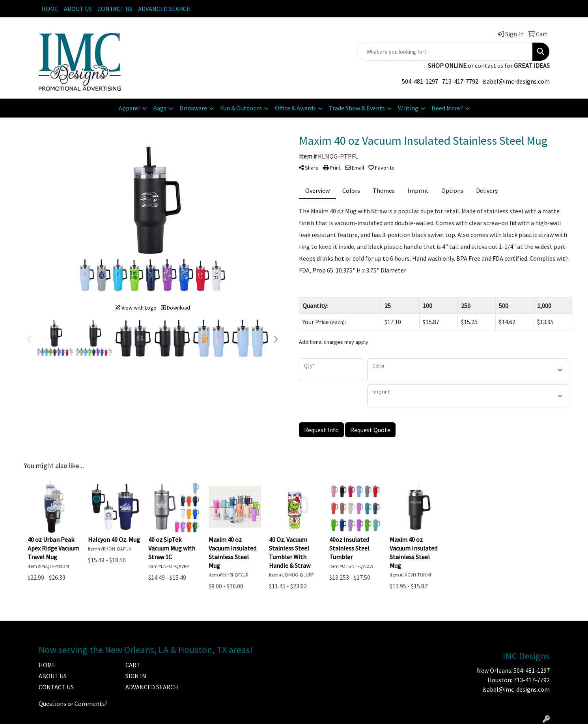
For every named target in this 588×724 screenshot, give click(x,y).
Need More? (447, 108)
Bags (160, 108)
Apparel (129, 108)
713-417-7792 (460, 81)
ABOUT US (78, 9)
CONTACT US (115, 9)
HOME (50, 9)
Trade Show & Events (357, 108)
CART (133, 665)
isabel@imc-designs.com (516, 81)
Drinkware (193, 108)
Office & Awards (295, 108)
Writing (408, 108)
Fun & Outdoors (241, 108)
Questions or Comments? (73, 703)
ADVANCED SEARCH (164, 9)
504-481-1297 (420, 81)
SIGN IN (136, 676)
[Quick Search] (445, 52)
